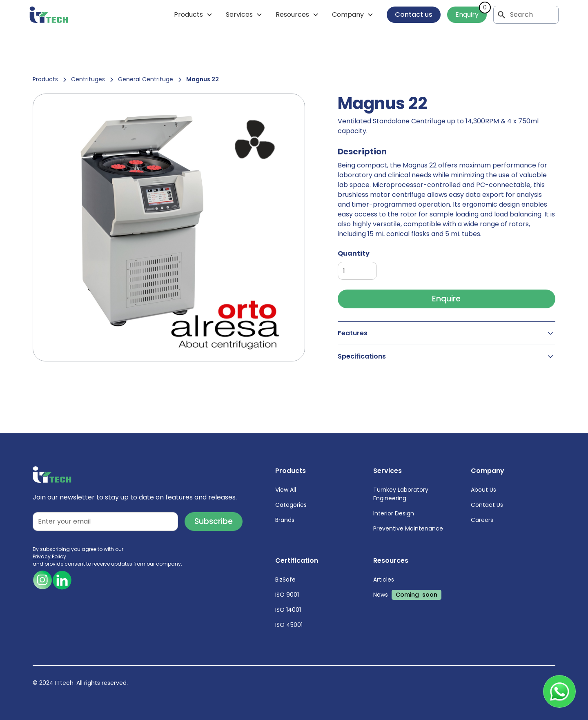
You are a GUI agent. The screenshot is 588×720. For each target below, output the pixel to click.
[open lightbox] (169, 227)
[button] (193, 15)
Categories (291, 505)
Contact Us (487, 505)
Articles (384, 580)
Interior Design (394, 513)
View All (286, 490)
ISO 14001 (288, 610)
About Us (483, 490)
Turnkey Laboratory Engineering (401, 494)
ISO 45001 (289, 625)
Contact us (414, 14)
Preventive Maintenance (408, 528)
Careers (482, 520)
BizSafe (285, 580)
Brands (285, 520)
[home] (49, 15)
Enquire (446, 299)
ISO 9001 (287, 595)
